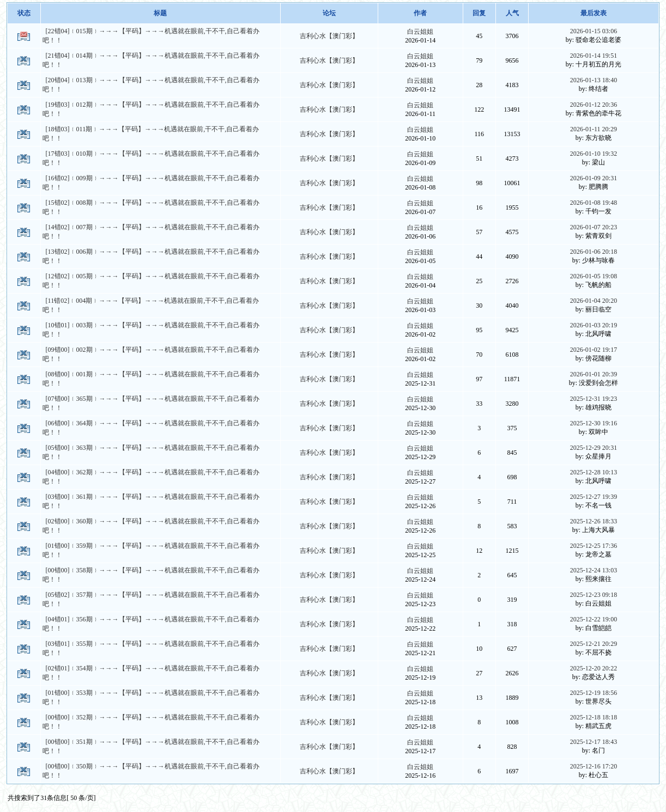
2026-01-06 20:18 (594, 252)
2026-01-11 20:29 (594, 129)
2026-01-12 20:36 (594, 105)
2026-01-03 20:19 (594, 325)
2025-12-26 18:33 (594, 521)
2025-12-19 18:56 (594, 693)
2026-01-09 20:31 (594, 178)
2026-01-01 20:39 (594, 374)
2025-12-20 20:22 (594, 668)
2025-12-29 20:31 (594, 448)
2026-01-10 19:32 (594, 154)
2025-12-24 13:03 (594, 570)
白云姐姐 (420, 32)
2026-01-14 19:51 (594, 56)
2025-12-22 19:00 (594, 619)
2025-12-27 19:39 (594, 497)
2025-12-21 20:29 (594, 644)
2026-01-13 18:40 (594, 80)
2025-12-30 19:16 (594, 423)
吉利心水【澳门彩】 (329, 36)
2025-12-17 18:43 (594, 742)
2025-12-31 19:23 (594, 399)
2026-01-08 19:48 (594, 203)
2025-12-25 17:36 (594, 546)
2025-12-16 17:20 (594, 766)
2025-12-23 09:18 (594, 595)
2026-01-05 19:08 (594, 276)
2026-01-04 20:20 (594, 301)
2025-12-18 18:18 (594, 717)
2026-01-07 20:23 (594, 227)
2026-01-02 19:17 (594, 350)
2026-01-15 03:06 (594, 31)
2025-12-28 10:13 (594, 472)
